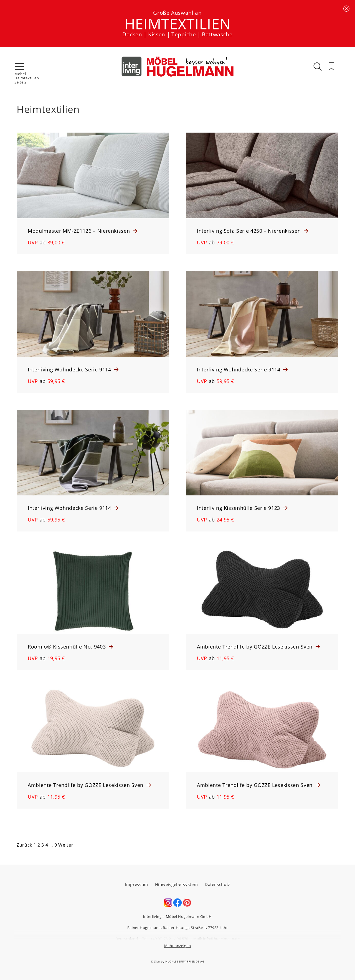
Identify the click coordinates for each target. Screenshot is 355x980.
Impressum (136, 884)
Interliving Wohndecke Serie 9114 (70, 369)
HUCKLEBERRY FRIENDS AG (185, 961)
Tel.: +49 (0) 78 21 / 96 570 (165, 939)
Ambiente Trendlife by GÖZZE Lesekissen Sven (256, 647)
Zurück (24, 845)
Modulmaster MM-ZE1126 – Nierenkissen (80, 231)
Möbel (20, 74)
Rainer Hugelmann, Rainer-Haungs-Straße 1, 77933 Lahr (178, 928)
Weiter (66, 845)
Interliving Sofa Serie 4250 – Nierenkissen (250, 231)
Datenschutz (217, 884)
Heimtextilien (27, 78)
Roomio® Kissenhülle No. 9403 (68, 647)
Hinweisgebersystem (177, 884)
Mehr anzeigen (177, 946)
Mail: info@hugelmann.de (216, 939)
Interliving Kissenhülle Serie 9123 (239, 508)
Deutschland (127, 939)
